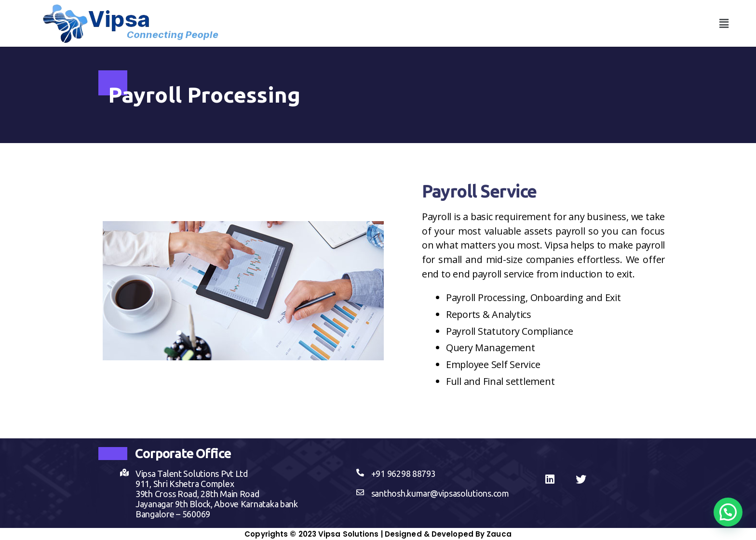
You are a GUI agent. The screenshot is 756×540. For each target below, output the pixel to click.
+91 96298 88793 (404, 474)
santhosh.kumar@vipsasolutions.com (440, 493)
